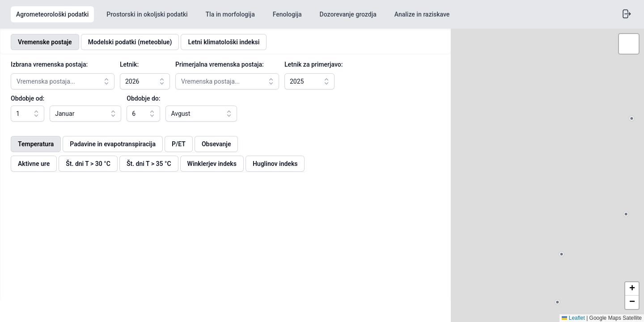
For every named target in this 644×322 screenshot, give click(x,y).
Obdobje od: (28, 98)
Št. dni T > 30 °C (88, 164)
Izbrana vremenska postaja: (49, 64)
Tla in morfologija (230, 14)
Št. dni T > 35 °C (149, 164)
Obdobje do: (148, 98)
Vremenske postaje (45, 42)
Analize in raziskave (422, 14)
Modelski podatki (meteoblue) (130, 42)
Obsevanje (216, 144)
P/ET (179, 144)
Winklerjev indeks (212, 164)
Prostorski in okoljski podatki (147, 14)
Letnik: (129, 64)
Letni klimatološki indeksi (224, 42)
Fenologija (287, 14)
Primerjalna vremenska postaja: (220, 64)
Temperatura (36, 144)
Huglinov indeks (275, 164)
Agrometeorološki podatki (52, 14)
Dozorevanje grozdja (348, 14)
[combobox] (63, 81)
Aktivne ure (34, 164)
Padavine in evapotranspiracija (113, 144)
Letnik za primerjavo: (314, 64)
